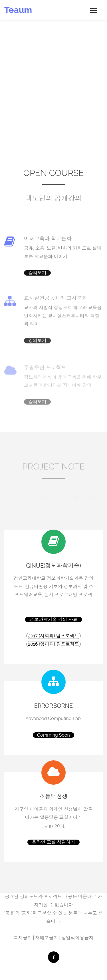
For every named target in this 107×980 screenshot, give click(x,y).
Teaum (18, 10)
